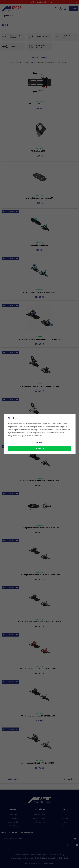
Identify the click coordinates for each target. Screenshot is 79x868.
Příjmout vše (39, 448)
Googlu (36, 430)
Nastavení (39, 442)
